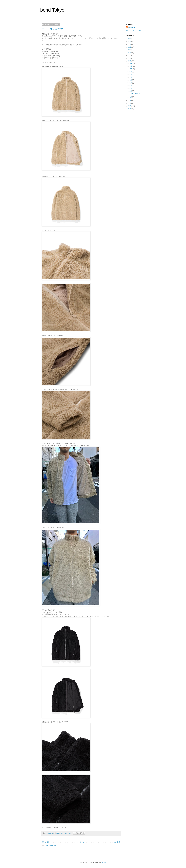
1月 (131, 97)
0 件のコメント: (66, 833)
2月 (131, 91)
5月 (131, 83)
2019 (130, 58)
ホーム (82, 842)
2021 (130, 53)
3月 (131, 88)
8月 (131, 74)
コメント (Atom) (50, 846)
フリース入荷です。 (54, 29)
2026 (130, 39)
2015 (130, 106)
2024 (130, 44)
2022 (130, 50)
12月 (131, 63)
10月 (131, 69)
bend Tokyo (52, 10)
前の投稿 (117, 842)
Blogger (104, 862)
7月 (131, 77)
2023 (130, 47)
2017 (130, 100)
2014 (130, 109)
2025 (130, 42)
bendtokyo (132, 27)
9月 (131, 72)
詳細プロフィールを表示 (133, 30)
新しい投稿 (46, 842)
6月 (131, 80)
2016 (130, 103)
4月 (131, 85)
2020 (130, 55)
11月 (131, 66)
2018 (130, 61)
